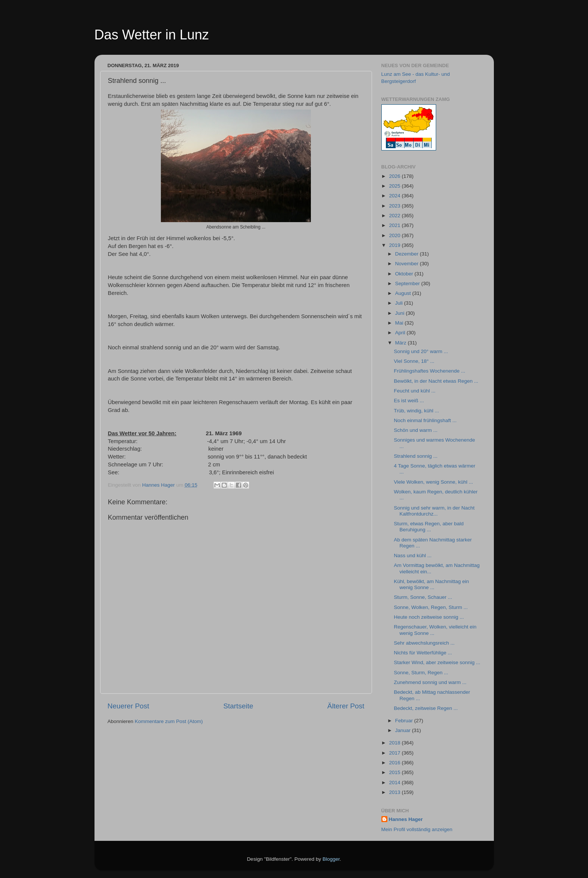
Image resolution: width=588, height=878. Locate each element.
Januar (404, 730)
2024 (395, 196)
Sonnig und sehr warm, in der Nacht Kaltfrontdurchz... (434, 511)
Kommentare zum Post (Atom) (169, 721)
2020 (395, 235)
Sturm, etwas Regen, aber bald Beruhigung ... (429, 527)
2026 (395, 176)
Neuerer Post (128, 706)
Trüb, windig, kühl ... (416, 411)
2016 (395, 763)
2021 (395, 225)
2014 (395, 783)
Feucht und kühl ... (415, 391)
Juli (400, 303)
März (402, 343)
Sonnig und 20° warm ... (421, 351)
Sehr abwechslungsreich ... (424, 643)
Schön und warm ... (415, 430)
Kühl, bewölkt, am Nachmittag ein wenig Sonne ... (431, 584)
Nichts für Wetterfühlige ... (423, 653)
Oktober (405, 274)
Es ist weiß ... (409, 401)
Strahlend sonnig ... (415, 456)
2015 (395, 772)
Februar (405, 721)
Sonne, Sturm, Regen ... (421, 673)
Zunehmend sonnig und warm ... (430, 682)
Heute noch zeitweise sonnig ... (429, 617)
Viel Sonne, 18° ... (414, 361)
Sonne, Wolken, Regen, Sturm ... (431, 607)
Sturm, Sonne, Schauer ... (423, 597)
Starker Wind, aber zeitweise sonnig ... (437, 662)
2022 (395, 216)
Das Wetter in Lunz (152, 35)
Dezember (408, 254)
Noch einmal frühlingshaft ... (425, 420)
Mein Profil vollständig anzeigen (417, 829)
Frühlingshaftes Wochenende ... (429, 371)
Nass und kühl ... (413, 556)
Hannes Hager (406, 819)
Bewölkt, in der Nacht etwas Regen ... (436, 381)
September (408, 283)
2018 (395, 743)
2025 (395, 186)
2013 (395, 792)
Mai (400, 323)
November (408, 264)
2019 (395, 245)
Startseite (238, 706)
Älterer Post (346, 706)
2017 (395, 753)
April (401, 333)
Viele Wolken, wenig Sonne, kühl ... (433, 482)
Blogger (331, 859)
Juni (401, 313)
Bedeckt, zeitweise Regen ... (426, 708)
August (404, 293)
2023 (395, 206)
